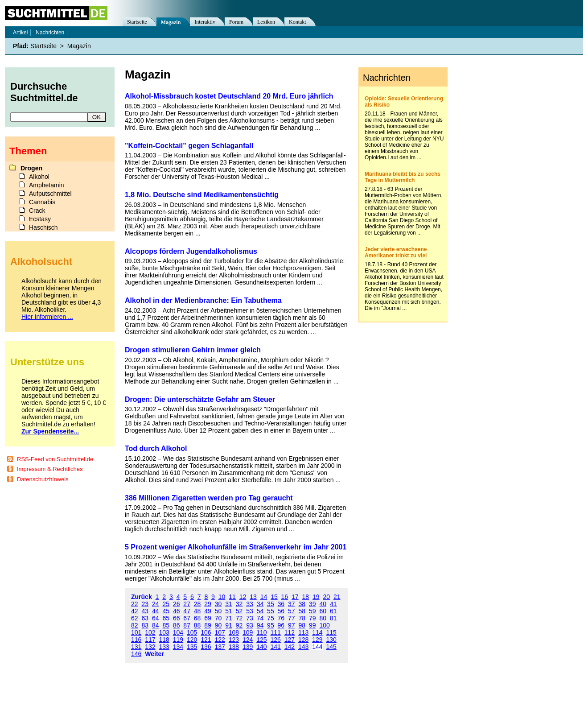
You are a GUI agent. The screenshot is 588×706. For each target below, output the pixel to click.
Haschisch (43, 227)
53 (250, 611)
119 (178, 640)
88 (197, 625)
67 (187, 618)
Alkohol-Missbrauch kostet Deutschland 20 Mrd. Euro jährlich (229, 96)
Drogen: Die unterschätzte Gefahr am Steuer (200, 399)
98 (302, 625)
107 (220, 632)
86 (177, 625)
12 (243, 597)
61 (333, 611)
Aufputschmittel (50, 194)
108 (234, 632)
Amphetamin (47, 185)
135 (192, 647)
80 (323, 618)
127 (290, 640)
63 (145, 618)
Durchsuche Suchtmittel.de (44, 92)
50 (218, 611)
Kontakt (298, 22)
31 (229, 604)
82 (135, 625)
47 (187, 611)
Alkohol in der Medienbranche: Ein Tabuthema (203, 300)
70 (218, 618)
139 (248, 647)
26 (177, 604)
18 (306, 597)
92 (239, 625)
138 (234, 647)
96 (281, 625)
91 (229, 625)
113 (303, 632)
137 (220, 647)
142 (290, 647)
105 (192, 632)
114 (317, 632)
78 (302, 618)
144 (317, 647)
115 (331, 632)
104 (178, 632)
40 (323, 604)
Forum (236, 22)
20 (326, 597)
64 (156, 618)
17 (295, 597)
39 (313, 604)
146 (136, 654)
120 (192, 640)
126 (276, 640)
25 (166, 604)
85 (166, 625)
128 (303, 640)
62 (135, 618)
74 (260, 618)
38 (302, 604)
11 (232, 597)
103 (164, 632)
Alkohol (39, 177)
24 (156, 604)
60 (323, 611)
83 (145, 625)
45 (166, 611)
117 (150, 640)
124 (248, 640)
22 (135, 604)
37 (292, 604)
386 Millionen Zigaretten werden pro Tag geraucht (209, 498)
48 (197, 611)
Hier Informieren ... (47, 317)
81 (333, 618)
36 (281, 604)
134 (178, 647)
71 (229, 618)
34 (260, 604)
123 (234, 640)
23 (145, 604)
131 (136, 647)
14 (264, 597)
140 (261, 647)
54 (260, 611)
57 (292, 611)
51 (229, 611)
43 (145, 611)
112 (290, 632)
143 (303, 647)
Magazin (171, 22)
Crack (37, 211)
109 (248, 632)
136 (206, 647)
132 (150, 647)
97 (292, 625)
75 (271, 618)
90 (218, 625)
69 (208, 618)
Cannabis (42, 202)
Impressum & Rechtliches (50, 469)
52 (239, 611)
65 (166, 618)
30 (218, 604)
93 (250, 625)
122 (220, 640)
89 (208, 625)
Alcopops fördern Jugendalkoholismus (191, 251)
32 (239, 604)
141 (276, 647)
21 (337, 597)
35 (271, 604)
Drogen (31, 168)
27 (187, 604)
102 (150, 632)
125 (261, 640)
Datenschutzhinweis (43, 479)
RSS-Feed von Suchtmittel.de (55, 459)
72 (239, 618)
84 (156, 625)
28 (197, 604)
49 (208, 611)
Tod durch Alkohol (156, 448)
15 (274, 597)
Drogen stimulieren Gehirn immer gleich (193, 350)
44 (156, 611)
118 (164, 640)
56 (281, 611)
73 (250, 618)
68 (197, 618)
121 (206, 640)
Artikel (20, 33)
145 (331, 647)
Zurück (142, 597)
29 (208, 604)
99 (313, 625)
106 (206, 632)
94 (260, 625)
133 (164, 647)
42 (135, 611)
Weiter (154, 654)
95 (271, 625)
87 (187, 625)
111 (276, 632)
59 (313, 611)
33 (250, 604)
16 (285, 597)
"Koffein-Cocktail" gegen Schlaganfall (189, 146)
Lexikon (266, 22)
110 (261, 632)
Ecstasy (40, 219)
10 (222, 597)
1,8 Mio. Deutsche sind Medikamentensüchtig (202, 195)
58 (302, 611)
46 (177, 611)
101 (136, 632)
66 (177, 618)
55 (271, 611)
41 (333, 604)
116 (136, 640)
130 (331, 640)
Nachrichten (50, 33)
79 (313, 618)
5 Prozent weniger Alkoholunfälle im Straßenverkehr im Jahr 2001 (236, 547)
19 (316, 597)
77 (292, 618)
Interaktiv (205, 22)
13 (253, 597)
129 (317, 640)
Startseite (137, 22)
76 (281, 618)
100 (324, 625)
